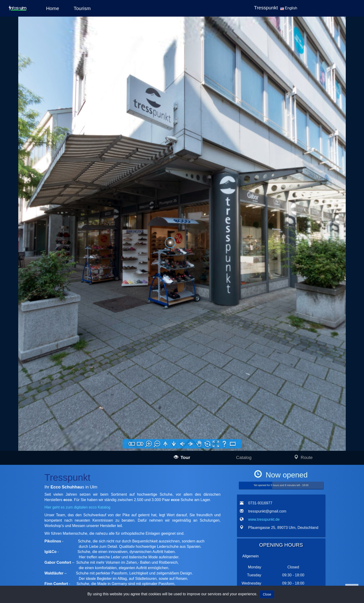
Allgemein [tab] (251, 556)
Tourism (82, 8)
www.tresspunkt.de (264, 519)
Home (53, 8)
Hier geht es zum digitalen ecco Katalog (77, 507)
